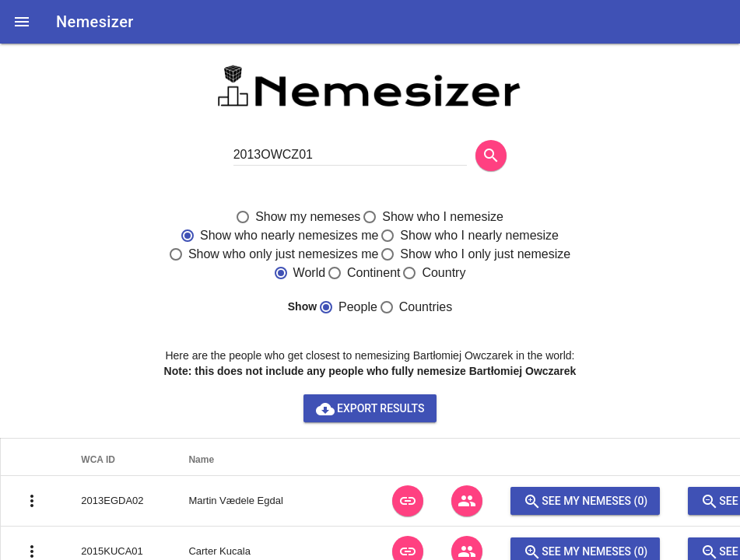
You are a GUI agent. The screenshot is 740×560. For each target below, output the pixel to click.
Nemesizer (95, 22)
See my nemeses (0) (585, 501)
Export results (370, 408)
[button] (22, 22)
